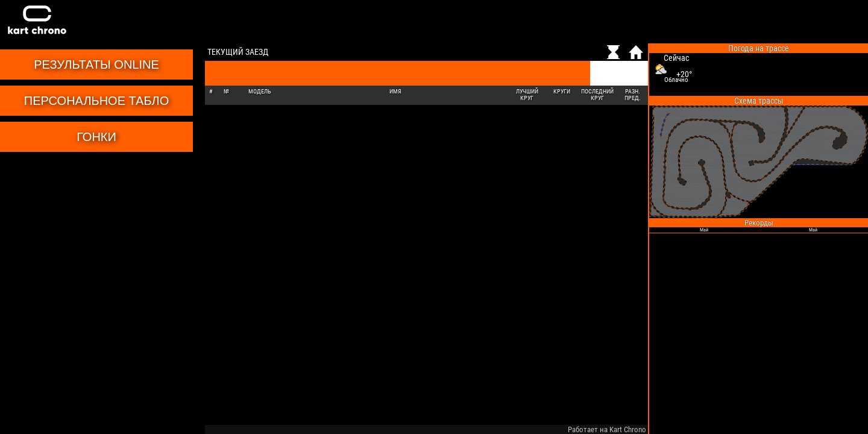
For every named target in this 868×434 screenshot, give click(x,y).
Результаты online (96, 64)
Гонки (96, 137)
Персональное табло (96, 101)
